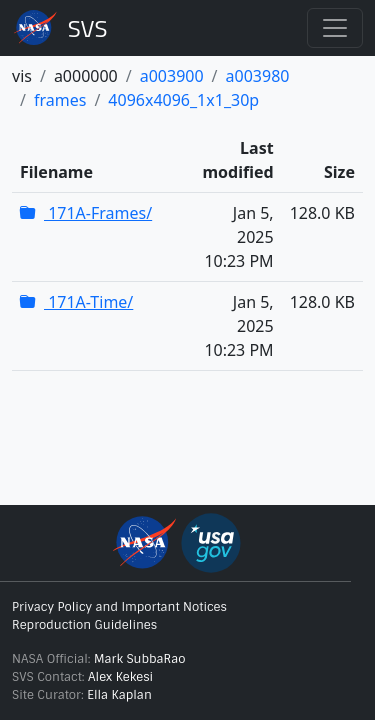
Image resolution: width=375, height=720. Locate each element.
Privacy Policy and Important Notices (119, 607)
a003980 (258, 76)
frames (60, 100)
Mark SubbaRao (140, 659)
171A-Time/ (76, 302)
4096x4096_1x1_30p (183, 100)
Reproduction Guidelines (84, 625)
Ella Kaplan (119, 695)
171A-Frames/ (86, 213)
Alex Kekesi (120, 677)
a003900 (172, 76)
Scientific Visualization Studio (88, 28)
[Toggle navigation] (335, 28)
